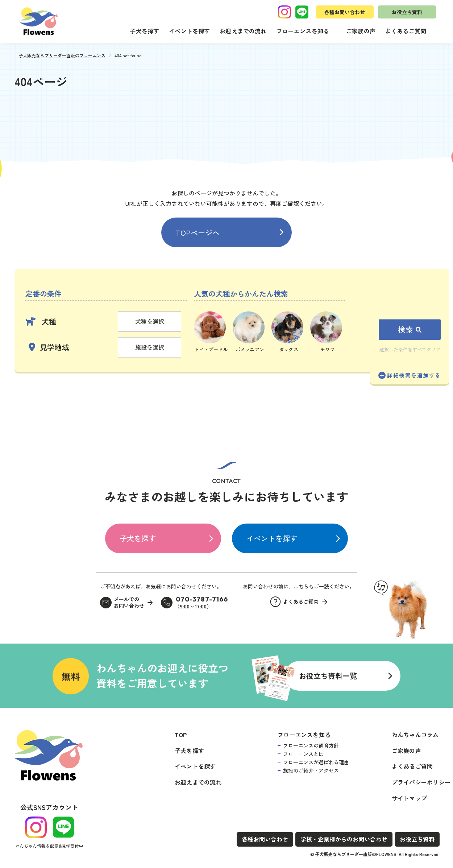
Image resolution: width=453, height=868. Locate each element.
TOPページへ (198, 233)
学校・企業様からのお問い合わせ (344, 839)
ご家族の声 (361, 31)
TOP (181, 735)
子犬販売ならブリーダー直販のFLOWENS (356, 854)
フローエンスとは (303, 754)
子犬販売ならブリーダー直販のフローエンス (62, 55)
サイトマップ (409, 798)
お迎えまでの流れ (243, 31)
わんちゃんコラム (415, 735)
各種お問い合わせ (345, 12)
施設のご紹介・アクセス (311, 770)
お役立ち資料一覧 (328, 676)
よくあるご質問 (406, 31)
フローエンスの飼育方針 (311, 745)
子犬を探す (144, 31)
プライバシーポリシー (421, 782)
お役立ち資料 (407, 12)
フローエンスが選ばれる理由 (316, 762)
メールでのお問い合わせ (129, 602)
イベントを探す (189, 31)
